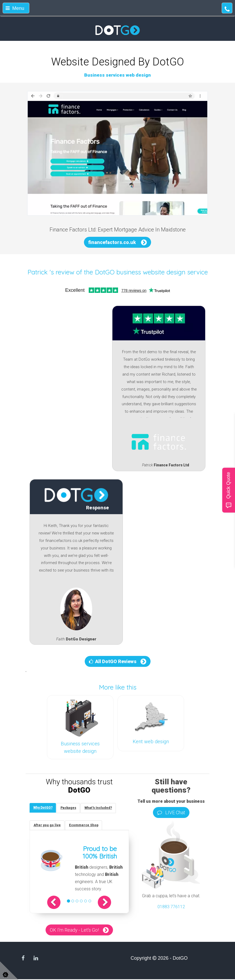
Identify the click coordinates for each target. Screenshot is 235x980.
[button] (56, 903)
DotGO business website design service (151, 272)
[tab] (43, 808)
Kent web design (151, 742)
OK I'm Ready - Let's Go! (74, 931)
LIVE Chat (171, 812)
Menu (15, 8)
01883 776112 (171, 907)
